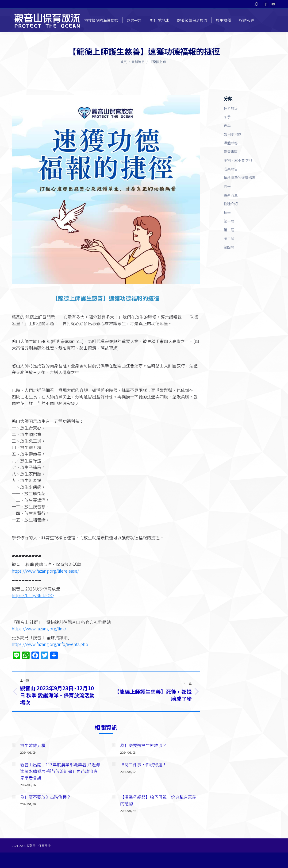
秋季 (227, 212)
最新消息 (231, 195)
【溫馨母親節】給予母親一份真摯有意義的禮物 (158, 800)
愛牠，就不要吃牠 (238, 160)
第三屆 (229, 230)
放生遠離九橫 (33, 745)
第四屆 (229, 247)
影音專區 (231, 152)
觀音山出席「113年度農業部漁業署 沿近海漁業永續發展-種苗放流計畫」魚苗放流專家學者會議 (60, 771)
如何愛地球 (232, 134)
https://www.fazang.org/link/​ (39, 629)
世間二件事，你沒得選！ (143, 764)
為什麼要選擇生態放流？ (143, 745)
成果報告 (231, 169)
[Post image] (14, 745)
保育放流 (231, 108)
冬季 (227, 117)
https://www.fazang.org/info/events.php (50, 644)
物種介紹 (231, 204)
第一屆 (229, 221)
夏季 (227, 125)
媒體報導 (231, 143)
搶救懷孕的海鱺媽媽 (240, 178)
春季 (227, 186)
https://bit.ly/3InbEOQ (33, 595)
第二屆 (229, 238)
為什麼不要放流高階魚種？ (46, 797)
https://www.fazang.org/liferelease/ (45, 571)
